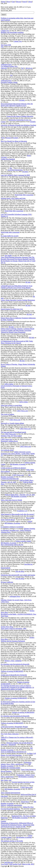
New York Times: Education (10, 734)
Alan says (4, 68)
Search (25, 2)
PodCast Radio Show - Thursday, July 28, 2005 (20, 495)
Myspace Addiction (7, 582)
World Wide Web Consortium (24, 195)
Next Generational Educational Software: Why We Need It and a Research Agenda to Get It (17, 105)
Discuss (19, 2)
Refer (3, 138)
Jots (11, 75)
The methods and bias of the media (12, 841)
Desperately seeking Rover (9, 441)
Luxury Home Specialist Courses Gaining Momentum (18, 300)
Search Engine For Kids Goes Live (12, 309)
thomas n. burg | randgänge (13, 661)
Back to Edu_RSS (28, 864)
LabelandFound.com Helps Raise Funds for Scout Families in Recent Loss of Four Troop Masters (17, 287)
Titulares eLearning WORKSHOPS (12, 671)
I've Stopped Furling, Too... (9, 66)
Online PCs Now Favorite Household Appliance (17, 808)
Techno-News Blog (7, 627)
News (8, 2)
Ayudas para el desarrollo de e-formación (14, 675)
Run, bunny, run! (6, 780)
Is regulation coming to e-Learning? (12, 527)
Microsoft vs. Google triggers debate (12, 423)
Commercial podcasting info (10, 479)
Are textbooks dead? (7, 450)
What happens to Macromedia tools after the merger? (18, 514)
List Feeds (5, 864)
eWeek (30, 521)
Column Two (5, 31)
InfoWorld (12, 745)
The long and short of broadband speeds (13, 432)
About (30, 2)
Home (3, 2)
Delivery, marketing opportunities (11, 805)
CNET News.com (22, 411)
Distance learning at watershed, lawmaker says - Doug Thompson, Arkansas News (18, 530)
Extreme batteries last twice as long (23, 782)
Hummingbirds (6, 568)
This (2, 47)
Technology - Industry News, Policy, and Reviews (16, 763)
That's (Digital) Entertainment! (11, 793)
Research (9, 138)
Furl (23, 68)
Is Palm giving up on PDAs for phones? (13, 468)
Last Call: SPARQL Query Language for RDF (15, 175)
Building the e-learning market (11, 768)
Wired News (25, 802)
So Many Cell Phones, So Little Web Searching (18, 754)
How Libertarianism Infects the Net (12, 545)
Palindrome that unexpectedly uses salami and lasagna (18, 575)
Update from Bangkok (8, 159)
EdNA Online (9, 384)
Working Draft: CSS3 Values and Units (13, 198)
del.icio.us (29, 68)
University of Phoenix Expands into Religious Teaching (18, 125)
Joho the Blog (20, 571)
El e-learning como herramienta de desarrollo (15, 664)
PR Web (28, 282)
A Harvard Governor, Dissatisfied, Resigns (14, 727)
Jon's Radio (8, 255)
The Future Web (6, 45)
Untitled (3, 821)
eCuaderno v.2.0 (22, 511)
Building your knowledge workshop (12, 32)
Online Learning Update (23, 541)
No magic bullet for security (10, 236)
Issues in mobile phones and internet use (14, 752)
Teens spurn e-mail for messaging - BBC (14, 628)
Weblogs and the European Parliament (13, 641)
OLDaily (22, 100)
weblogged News (6, 65)
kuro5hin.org (28, 564)
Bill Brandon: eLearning (18, 464)
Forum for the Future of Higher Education (20, 116)
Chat (13, 2)
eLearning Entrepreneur (15, 170)
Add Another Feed (15, 864)
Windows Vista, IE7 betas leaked (11, 436)
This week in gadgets (7, 414)
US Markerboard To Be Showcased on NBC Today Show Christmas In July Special (17, 342)
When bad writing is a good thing (11, 405)
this (11, 168)
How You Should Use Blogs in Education (14, 141)
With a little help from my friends (11, 500)
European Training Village (9, 82)
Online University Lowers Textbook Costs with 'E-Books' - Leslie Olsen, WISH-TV (18, 454)
